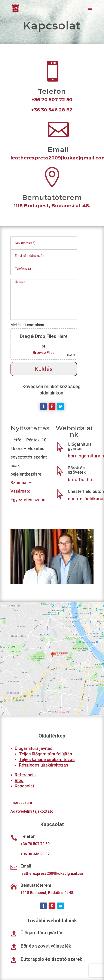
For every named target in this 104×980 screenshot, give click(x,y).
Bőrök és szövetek (77, 470)
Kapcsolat (25, 786)
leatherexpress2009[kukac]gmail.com (53, 873)
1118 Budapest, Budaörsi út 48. (52, 206)
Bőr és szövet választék (46, 946)
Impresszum (21, 803)
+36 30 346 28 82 (52, 110)
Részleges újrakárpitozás (44, 765)
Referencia (25, 775)
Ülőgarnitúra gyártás (80, 446)
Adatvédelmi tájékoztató (32, 811)
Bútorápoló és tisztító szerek (51, 959)
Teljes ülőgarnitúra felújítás (46, 754)
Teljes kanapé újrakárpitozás (47, 759)
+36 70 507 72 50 (52, 100)
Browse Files (44, 353)
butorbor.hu (80, 480)
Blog (19, 780)
